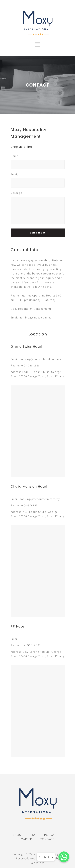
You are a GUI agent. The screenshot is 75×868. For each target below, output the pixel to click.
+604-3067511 (30, 505)
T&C (32, 835)
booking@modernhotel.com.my (40, 359)
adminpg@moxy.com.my (35, 317)
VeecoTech (37, 863)
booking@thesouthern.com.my (40, 499)
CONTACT (45, 839)
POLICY (48, 835)
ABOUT (18, 835)
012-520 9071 (30, 645)
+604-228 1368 (30, 365)
